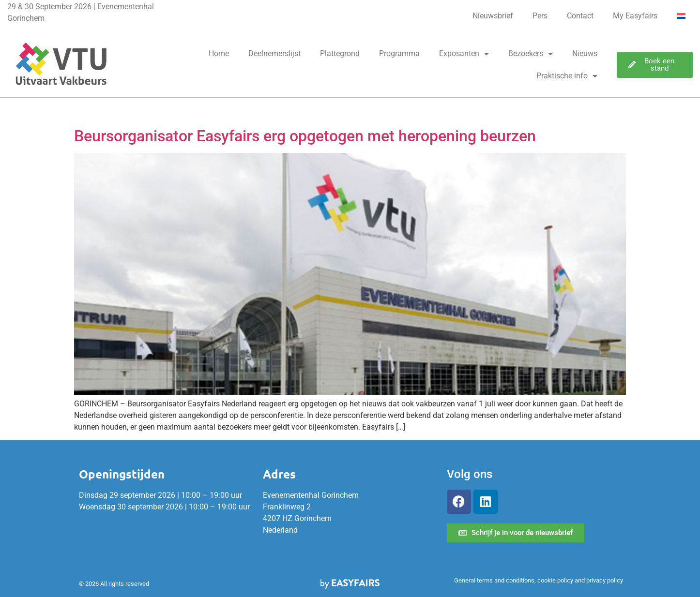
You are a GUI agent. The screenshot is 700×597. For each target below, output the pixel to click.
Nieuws (585, 53)
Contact (580, 16)
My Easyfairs (635, 16)
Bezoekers (531, 54)
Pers (540, 16)
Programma (399, 53)
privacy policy (605, 580)
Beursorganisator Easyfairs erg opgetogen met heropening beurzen (305, 136)
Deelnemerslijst (274, 53)
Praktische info (567, 76)
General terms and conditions (494, 580)
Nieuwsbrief (493, 16)
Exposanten (464, 54)
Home (219, 53)
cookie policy (555, 580)
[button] (655, 65)
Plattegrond (340, 53)
